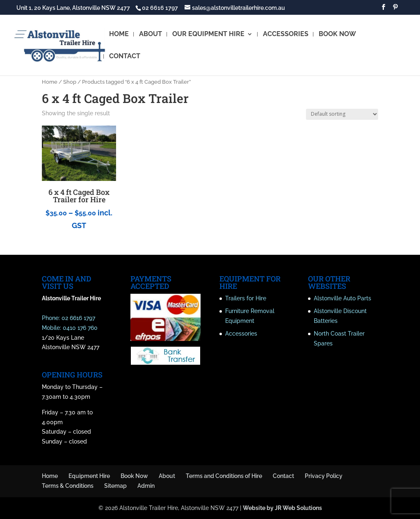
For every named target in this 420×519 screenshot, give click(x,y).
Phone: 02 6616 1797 (68, 318)
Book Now (134, 476)
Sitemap (115, 486)
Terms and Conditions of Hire (224, 476)
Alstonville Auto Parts (342, 298)
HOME (119, 34)
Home (50, 82)
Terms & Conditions (68, 486)
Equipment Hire (89, 476)
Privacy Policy (324, 476)
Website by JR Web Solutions (282, 508)
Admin (146, 486)
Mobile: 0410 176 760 (70, 328)
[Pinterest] (395, 9)
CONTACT (125, 57)
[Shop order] (342, 114)
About (167, 476)
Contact (283, 476)
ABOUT (151, 34)
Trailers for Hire (246, 298)
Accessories (241, 334)
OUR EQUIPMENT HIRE (208, 34)
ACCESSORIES (286, 34)
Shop (70, 82)
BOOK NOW (337, 34)
